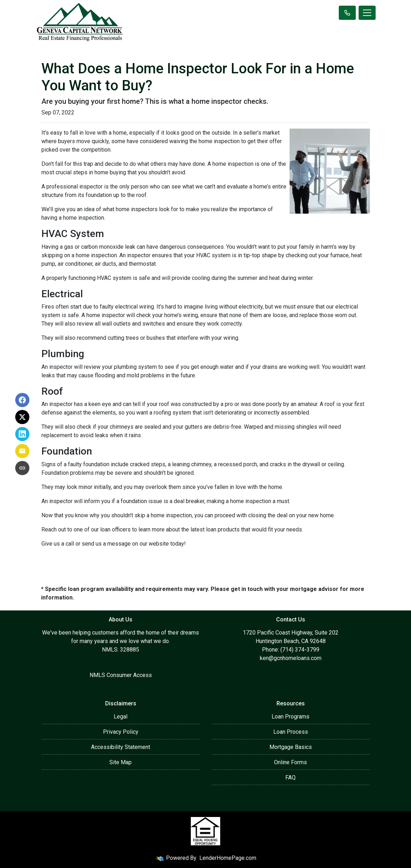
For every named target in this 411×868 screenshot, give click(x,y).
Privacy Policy (121, 732)
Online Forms (290, 762)
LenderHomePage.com (228, 858)
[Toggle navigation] (367, 13)
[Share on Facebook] (22, 400)
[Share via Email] (22, 451)
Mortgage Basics (291, 747)
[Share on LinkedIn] (22, 434)
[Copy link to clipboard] (22, 468)
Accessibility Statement (121, 747)
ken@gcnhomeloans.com (291, 658)
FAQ (290, 777)
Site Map (121, 762)
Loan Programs (290, 717)
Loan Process (291, 732)
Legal (121, 717)
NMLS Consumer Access (121, 675)
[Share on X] (22, 417)
